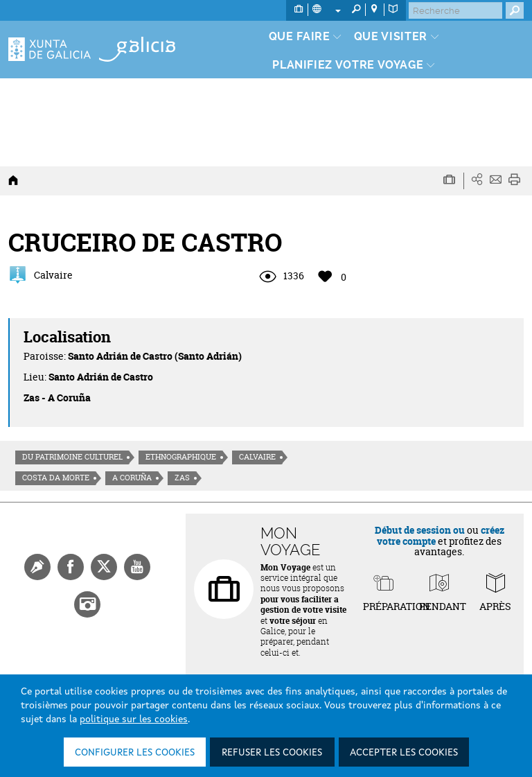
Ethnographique (181, 457)
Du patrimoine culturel (72, 457)
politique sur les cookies (134, 719)
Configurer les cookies (135, 753)
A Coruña (132, 478)
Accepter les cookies (404, 753)
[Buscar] (455, 10)
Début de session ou (420, 530)
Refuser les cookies (272, 753)
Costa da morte (56, 478)
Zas (182, 478)
